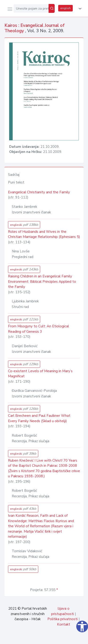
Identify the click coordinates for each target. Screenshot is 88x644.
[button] (79, 9)
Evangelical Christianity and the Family (39, 192)
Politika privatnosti (63, 619)
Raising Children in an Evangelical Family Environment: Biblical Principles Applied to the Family (42, 281)
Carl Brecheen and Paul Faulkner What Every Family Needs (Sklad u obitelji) (39, 418)
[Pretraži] (52, 8)
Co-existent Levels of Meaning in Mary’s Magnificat (40, 374)
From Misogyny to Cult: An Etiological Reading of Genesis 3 (38, 329)
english (65, 8)
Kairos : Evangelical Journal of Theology (34, 28)
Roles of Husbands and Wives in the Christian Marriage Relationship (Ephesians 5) (44, 234)
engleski (24, 225)
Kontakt (64, 624)
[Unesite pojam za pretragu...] (31, 8)
